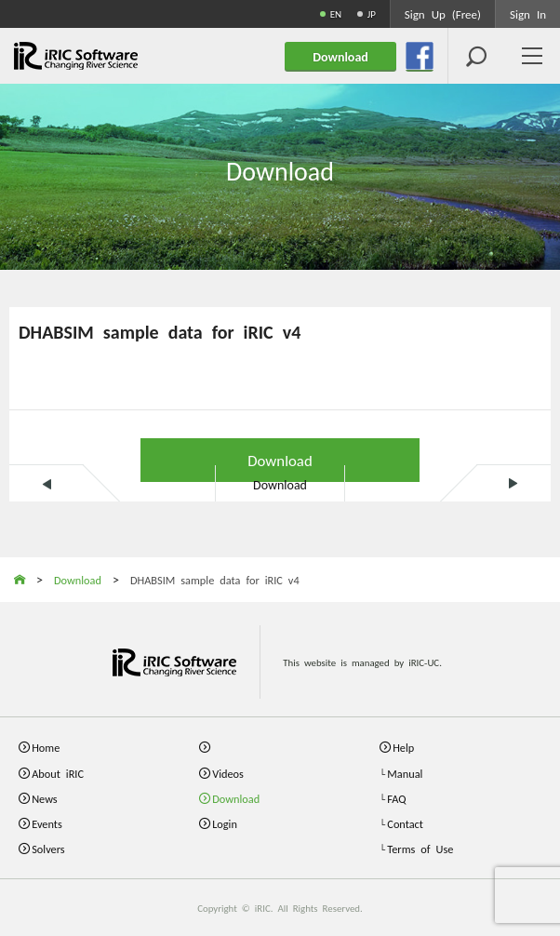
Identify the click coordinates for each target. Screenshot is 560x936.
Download (280, 459)
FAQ (396, 798)
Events (47, 823)
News (45, 798)
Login (225, 823)
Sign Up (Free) (443, 13)
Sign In (528, 13)
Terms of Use (420, 848)
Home (46, 747)
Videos (228, 773)
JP (372, 13)
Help (403, 747)
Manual (405, 773)
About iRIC (58, 773)
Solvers (48, 848)
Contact (405, 823)
